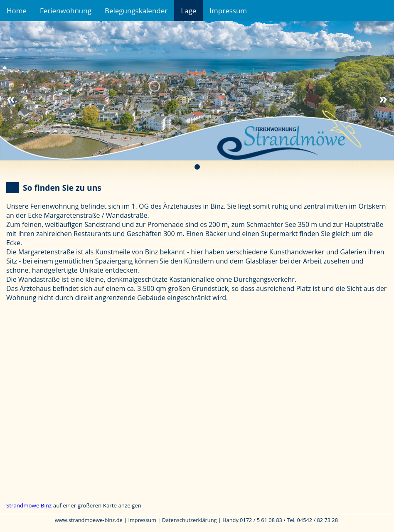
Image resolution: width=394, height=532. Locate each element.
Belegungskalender (136, 11)
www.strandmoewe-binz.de (89, 520)
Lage (188, 11)
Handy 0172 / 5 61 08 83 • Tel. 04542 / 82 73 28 (280, 520)
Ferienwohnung (66, 11)
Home (17, 11)
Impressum (228, 11)
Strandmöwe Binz (29, 505)
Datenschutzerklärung (190, 520)
